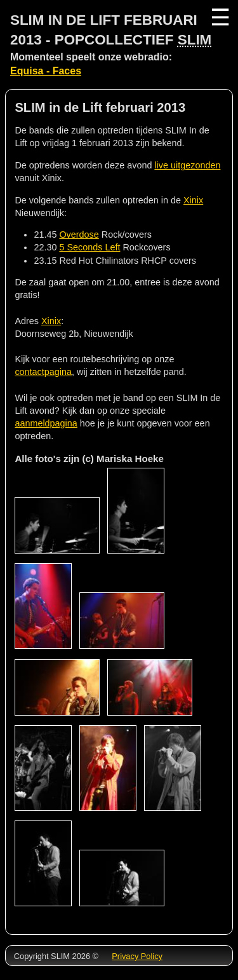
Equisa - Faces (46, 71)
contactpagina (43, 372)
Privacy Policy (137, 956)
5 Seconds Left (89, 247)
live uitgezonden (187, 165)
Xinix (193, 200)
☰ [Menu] (219, 17)
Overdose (79, 235)
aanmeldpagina (46, 423)
